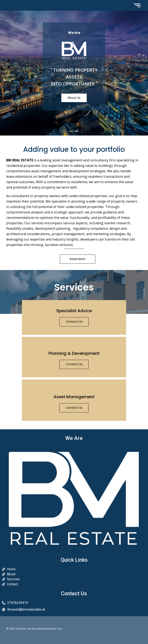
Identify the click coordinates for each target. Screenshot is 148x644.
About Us (74, 98)
